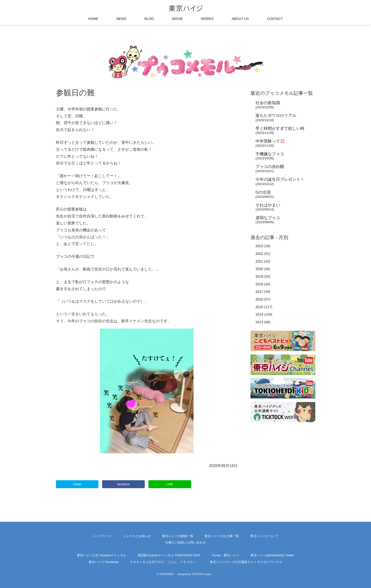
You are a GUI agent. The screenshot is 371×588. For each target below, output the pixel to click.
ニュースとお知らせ (137, 536)
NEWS (121, 19)
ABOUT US (240, 19)
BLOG (149, 19)
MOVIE (177, 19)
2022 (259, 254)
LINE (170, 484)
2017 (259, 292)
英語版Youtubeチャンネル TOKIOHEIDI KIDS (169, 555)
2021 (259, 261)
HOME (93, 19)
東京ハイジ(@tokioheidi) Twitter (272, 555)
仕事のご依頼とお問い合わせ (185, 543)
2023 (259, 246)
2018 (259, 284)
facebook (123, 484)
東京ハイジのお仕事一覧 (222, 536)
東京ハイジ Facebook (104, 562)
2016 (259, 299)
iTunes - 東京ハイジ (225, 555)
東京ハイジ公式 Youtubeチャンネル (102, 555)
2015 (259, 307)
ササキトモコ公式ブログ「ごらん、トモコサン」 (164, 562)
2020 (259, 269)
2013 (259, 322)
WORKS (207, 19)
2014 (259, 314)
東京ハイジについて (264, 536)
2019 (259, 276)
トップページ (102, 536)
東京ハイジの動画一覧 (178, 536)
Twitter (77, 484)
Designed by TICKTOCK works (194, 574)
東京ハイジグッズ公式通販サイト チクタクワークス (246, 562)
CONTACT (275, 19)
